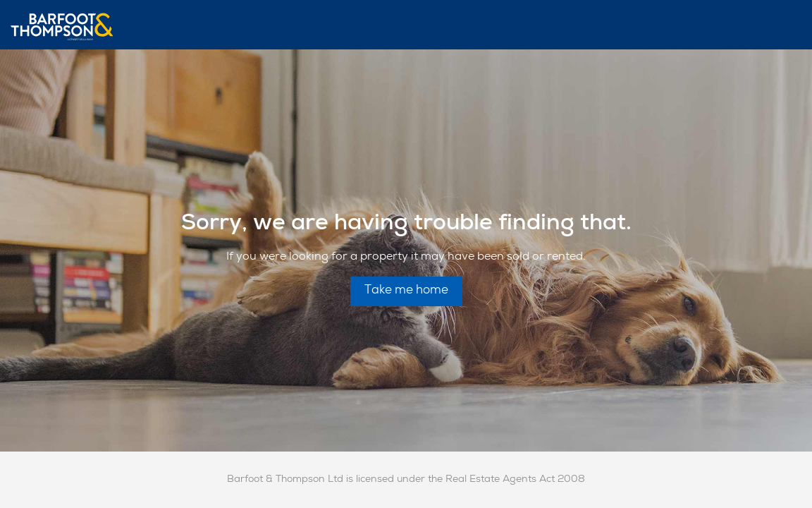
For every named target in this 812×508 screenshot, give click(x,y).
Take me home (406, 291)
